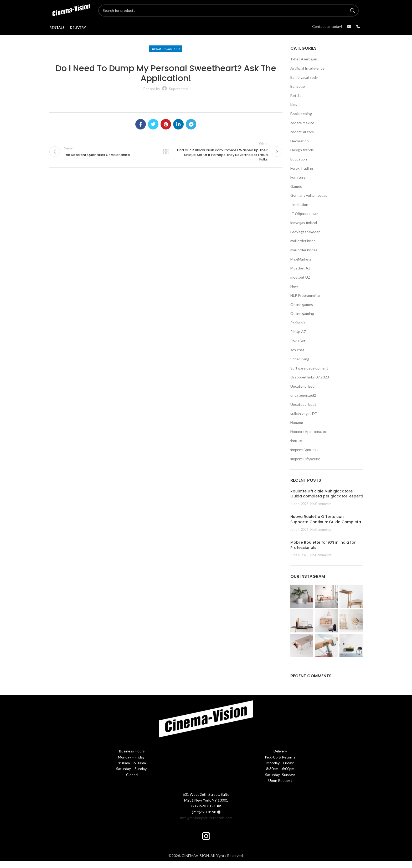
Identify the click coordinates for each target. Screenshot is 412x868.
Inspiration (299, 211)
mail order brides (304, 257)
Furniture (298, 184)
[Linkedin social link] (178, 131)
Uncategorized (166, 56)
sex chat (297, 357)
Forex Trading (302, 175)
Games (296, 193)
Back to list (166, 159)
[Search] (237, 14)
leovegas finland (304, 229)
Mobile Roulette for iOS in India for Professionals (323, 552)
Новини (297, 429)
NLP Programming (305, 302)
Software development (309, 375)
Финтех (297, 447)
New (294, 293)
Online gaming (302, 320)
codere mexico (302, 130)
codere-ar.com (302, 139)
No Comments (321, 511)
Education (299, 166)
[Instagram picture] (302, 603)
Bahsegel (298, 93)
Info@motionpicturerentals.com (206, 825)
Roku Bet (298, 348)
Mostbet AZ (300, 275)
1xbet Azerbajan (304, 66)
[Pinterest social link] (166, 131)
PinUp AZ (298, 338)
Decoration (300, 148)
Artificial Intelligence (307, 75)
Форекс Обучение (305, 466)
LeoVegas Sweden (305, 239)
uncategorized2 (303, 402)
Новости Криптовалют (309, 438)
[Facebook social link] (141, 131)
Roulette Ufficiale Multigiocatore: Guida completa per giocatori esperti (326, 501)
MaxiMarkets (301, 266)
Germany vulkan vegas (309, 202)
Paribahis (298, 329)
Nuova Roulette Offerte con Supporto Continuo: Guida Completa (326, 526)
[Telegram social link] (191, 131)
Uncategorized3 (303, 411)
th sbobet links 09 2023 (310, 384)
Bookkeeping (301, 120)
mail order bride (303, 248)
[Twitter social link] (153, 131)
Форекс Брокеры (304, 457)
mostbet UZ (300, 284)
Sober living (300, 366)
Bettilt (296, 102)
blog (294, 111)
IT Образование (304, 220)
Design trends (302, 157)
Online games (302, 311)
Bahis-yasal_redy (304, 84)
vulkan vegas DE (304, 420)
